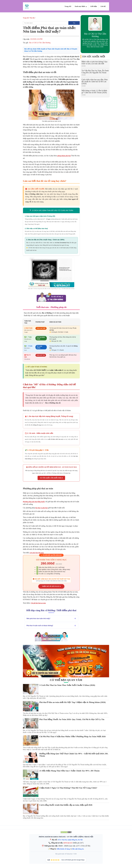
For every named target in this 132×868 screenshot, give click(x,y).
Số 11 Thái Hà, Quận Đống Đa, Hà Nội (70, 839)
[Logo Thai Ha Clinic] (27, 6)
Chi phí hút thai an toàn (38, 603)
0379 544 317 (68, 842)
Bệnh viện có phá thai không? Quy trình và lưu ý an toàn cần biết (95, 63)
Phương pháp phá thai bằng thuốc (34, 502)
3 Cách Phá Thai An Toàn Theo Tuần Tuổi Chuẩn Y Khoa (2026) (67, 685)
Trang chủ (68, 6)
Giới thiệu (94, 6)
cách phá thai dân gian (37, 553)
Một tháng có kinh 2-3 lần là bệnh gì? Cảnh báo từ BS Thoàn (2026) (94, 92)
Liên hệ (103, 6)
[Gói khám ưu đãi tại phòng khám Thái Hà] (66, 661)
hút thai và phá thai (41, 508)
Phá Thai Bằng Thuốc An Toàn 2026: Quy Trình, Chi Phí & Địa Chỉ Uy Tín (72, 719)
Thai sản (32, 18)
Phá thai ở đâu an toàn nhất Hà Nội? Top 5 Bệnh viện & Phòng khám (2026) (72, 702)
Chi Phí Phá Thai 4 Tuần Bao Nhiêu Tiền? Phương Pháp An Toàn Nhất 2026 (72, 736)
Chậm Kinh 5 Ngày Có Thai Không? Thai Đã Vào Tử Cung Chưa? (68, 787)
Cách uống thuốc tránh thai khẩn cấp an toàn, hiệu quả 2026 (66, 805)
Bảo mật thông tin (78, 849)
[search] (46, 23)
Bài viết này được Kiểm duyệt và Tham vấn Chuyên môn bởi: (51, 50)
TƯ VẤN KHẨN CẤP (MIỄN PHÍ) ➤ (51, 478)
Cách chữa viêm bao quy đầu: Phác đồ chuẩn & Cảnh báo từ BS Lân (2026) (95, 82)
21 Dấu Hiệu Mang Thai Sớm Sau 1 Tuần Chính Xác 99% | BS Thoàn (69, 770)
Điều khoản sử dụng (63, 849)
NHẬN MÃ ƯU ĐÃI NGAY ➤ (51, 586)
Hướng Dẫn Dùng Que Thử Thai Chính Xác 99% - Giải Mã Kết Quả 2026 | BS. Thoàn (74, 754)
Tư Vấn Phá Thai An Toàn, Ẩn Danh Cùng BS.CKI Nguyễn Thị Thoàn (95, 72)
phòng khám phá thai (64, 156)
